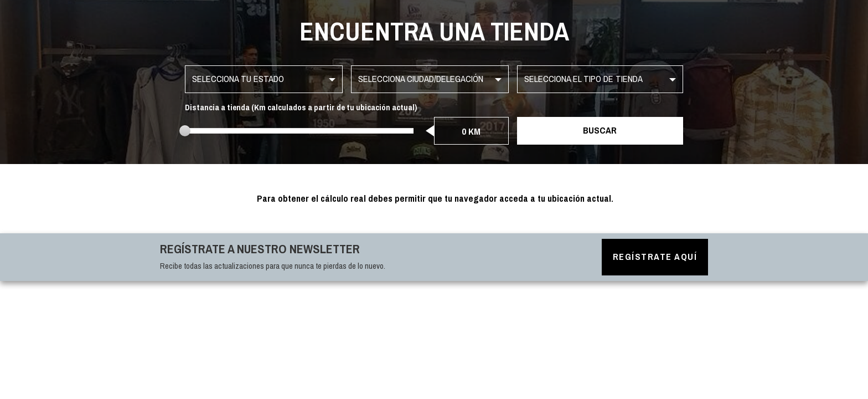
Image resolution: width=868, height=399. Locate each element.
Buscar (600, 131)
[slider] (185, 131)
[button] (264, 79)
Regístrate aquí (655, 257)
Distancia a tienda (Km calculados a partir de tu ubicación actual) (301, 108)
